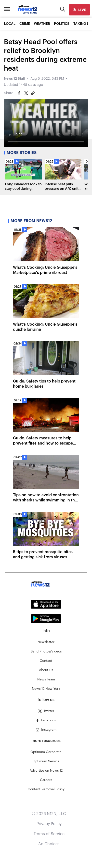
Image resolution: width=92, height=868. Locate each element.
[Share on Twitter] (26, 93)
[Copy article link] (33, 93)
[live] (79, 10)
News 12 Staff (15, 79)
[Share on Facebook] (19, 93)
